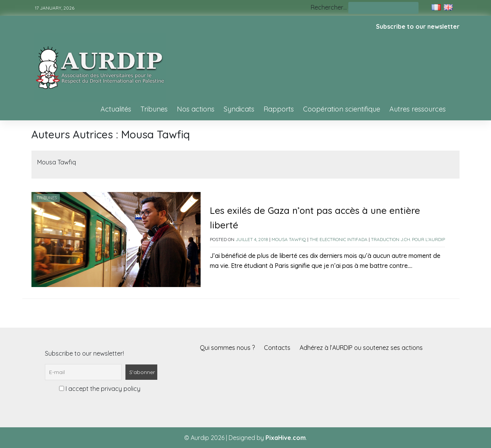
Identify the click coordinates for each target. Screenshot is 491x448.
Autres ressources (418, 109)
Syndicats (239, 109)
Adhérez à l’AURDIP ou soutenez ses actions (361, 348)
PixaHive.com (286, 438)
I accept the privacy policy (100, 389)
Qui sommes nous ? (227, 348)
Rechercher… (329, 7)
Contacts (277, 348)
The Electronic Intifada (339, 239)
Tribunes (154, 109)
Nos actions (196, 109)
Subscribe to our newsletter (418, 26)
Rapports (279, 109)
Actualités (116, 109)
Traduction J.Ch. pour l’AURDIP (408, 239)
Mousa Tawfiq (289, 239)
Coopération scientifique (342, 109)
